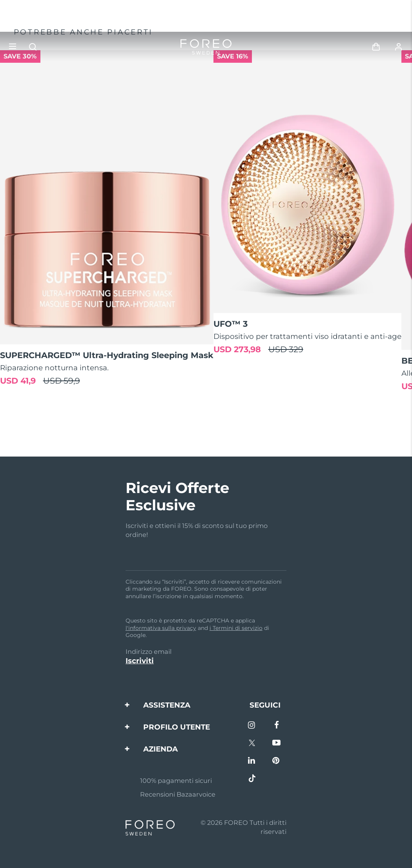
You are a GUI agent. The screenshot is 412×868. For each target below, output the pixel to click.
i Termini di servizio (236, 628)
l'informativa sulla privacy (161, 628)
